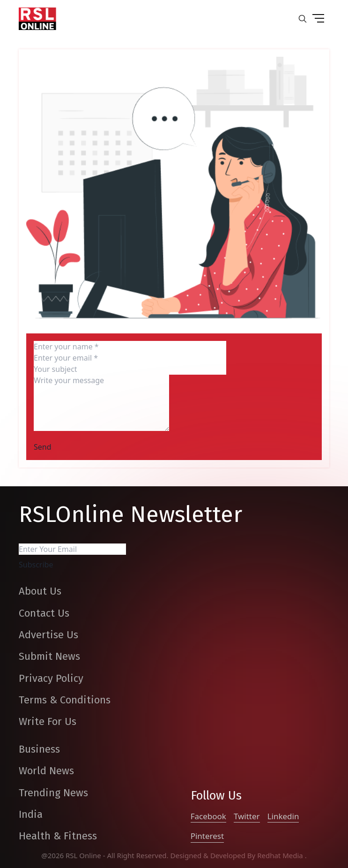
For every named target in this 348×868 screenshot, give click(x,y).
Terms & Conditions (65, 700)
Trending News (53, 793)
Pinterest (207, 836)
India (31, 814)
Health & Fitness (58, 836)
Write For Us (48, 721)
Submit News (49, 656)
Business (39, 749)
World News (46, 771)
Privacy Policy (51, 678)
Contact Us (44, 613)
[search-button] (303, 19)
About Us (40, 591)
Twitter (247, 816)
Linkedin (283, 816)
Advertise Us (48, 635)
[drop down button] (318, 19)
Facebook (208, 816)
